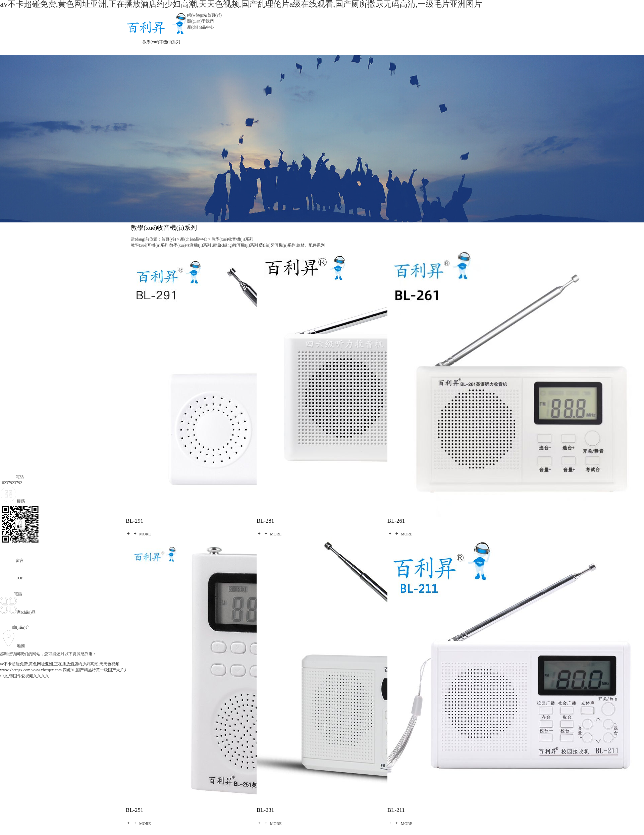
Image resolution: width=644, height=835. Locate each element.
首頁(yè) (169, 239)
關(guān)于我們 (200, 21)
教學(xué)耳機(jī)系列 (161, 42)
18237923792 (11, 483)
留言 (12, 561)
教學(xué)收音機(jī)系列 (232, 239)
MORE (138, 534)
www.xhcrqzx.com (15, 670)
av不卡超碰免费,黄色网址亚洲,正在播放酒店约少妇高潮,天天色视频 (60, 664)
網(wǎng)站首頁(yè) (204, 15)
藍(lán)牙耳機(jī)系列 (277, 245)
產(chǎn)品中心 (201, 27)
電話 (12, 477)
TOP (12, 578)
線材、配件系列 (311, 245)
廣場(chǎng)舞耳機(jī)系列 (235, 245)
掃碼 (12, 501)
